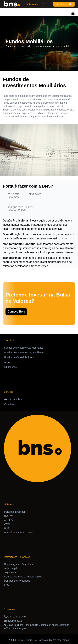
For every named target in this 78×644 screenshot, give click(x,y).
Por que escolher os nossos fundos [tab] (20, 209)
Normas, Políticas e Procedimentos (23, 577)
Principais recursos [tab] (13, 196)
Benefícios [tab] (35, 194)
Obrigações (10, 367)
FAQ (7, 585)
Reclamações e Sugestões (19, 564)
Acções (8, 362)
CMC (7, 524)
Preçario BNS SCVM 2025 (18, 532)
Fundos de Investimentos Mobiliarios (24, 348)
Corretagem (11, 404)
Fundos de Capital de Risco (19, 357)
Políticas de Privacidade (17, 581)
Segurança (10, 572)
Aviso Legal (10, 568)
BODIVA (9, 516)
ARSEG (9, 520)
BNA (7, 528)
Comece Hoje (16, 312)
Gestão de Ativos (13, 399)
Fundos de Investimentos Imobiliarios (24, 353)
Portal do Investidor (15, 512)
